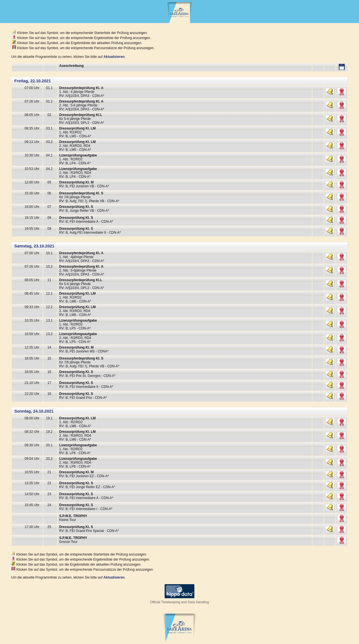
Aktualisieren (114, 57)
